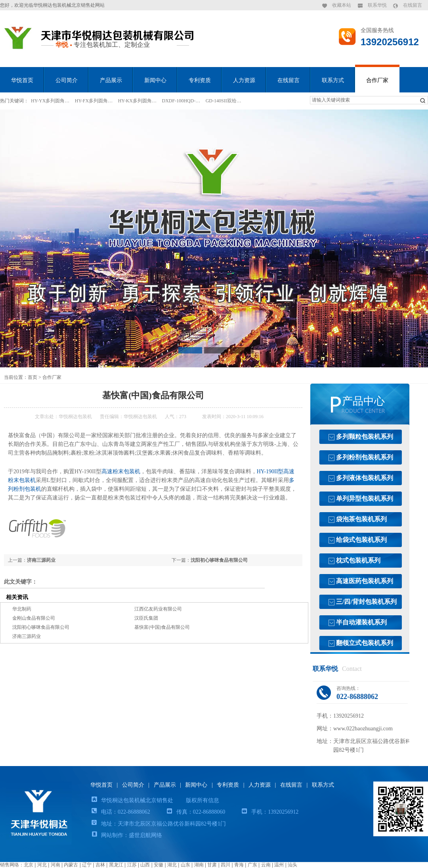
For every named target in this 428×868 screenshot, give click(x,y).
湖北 (172, 865)
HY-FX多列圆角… (94, 101)
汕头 (292, 865)
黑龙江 (116, 865)
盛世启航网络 (145, 835)
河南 (55, 865)
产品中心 (363, 401)
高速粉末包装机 (121, 471)
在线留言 (413, 5)
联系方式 (333, 80)
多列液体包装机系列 (365, 478)
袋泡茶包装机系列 (361, 519)
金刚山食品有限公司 (34, 618)
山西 (145, 865)
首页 (32, 377)
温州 (279, 865)
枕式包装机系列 (358, 560)
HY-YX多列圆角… (50, 101)
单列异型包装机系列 (365, 498)
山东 (185, 865)
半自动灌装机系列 (361, 622)
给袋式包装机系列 (361, 540)
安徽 (159, 865)
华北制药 (22, 609)
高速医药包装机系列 (365, 581)
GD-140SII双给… (224, 101)
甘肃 (212, 865)
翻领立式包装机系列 (365, 643)
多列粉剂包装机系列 (365, 457)
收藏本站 (342, 5)
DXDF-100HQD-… (181, 101)
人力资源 (244, 80)
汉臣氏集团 (146, 618)
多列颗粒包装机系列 (365, 437)
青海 (239, 865)
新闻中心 (155, 80)
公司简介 (67, 80)
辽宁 (87, 865)
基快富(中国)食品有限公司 (162, 627)
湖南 (199, 865)
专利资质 (200, 80)
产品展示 (111, 80)
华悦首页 (22, 80)
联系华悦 (377, 5)
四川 (225, 865)
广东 (252, 865)
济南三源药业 (41, 560)
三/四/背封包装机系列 (366, 602)
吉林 (100, 865)
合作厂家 (377, 80)
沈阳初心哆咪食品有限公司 (219, 560)
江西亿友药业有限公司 (158, 609)
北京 (29, 865)
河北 (42, 865)
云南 (266, 865)
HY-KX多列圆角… (137, 101)
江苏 (132, 865)
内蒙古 (71, 865)
